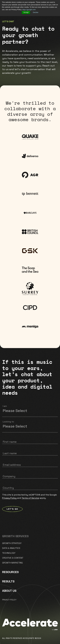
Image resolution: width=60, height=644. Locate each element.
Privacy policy (9, 600)
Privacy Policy (9, 498)
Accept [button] (26, 12)
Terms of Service (30, 498)
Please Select (15, 411)
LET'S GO (12, 509)
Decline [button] (36, 12)
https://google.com (29, 10)
